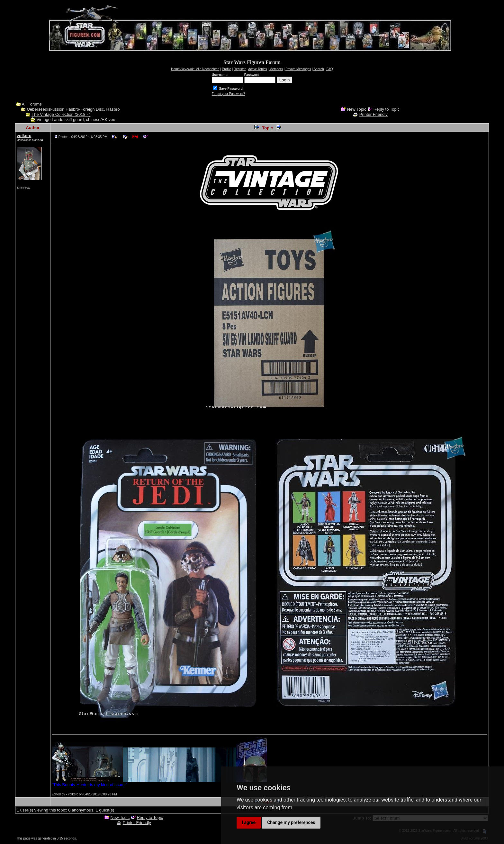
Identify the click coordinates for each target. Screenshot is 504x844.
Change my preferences (291, 822)
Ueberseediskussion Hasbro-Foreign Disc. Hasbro (73, 109)
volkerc (24, 136)
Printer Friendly (373, 114)
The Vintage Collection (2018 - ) (61, 114)
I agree (249, 822)
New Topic (357, 109)
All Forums (32, 104)
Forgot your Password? (228, 94)
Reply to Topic (387, 109)
